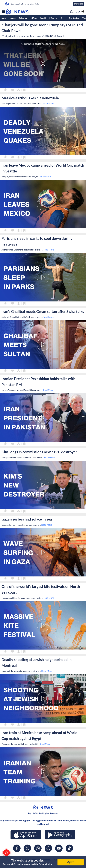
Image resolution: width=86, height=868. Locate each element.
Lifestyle (53, 18)
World (43, 18)
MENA (34, 18)
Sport (63, 18)
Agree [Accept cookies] (71, 862)
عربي (78, 11)
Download (79, 4)
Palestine (23, 18)
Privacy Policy (45, 864)
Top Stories (74, 18)
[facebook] (17, 848)
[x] (27, 848)
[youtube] (59, 848)
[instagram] (38, 848)
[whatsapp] (48, 848)
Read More (49, 103)
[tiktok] (69, 848)
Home (3, 18)
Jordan (13, 18)
